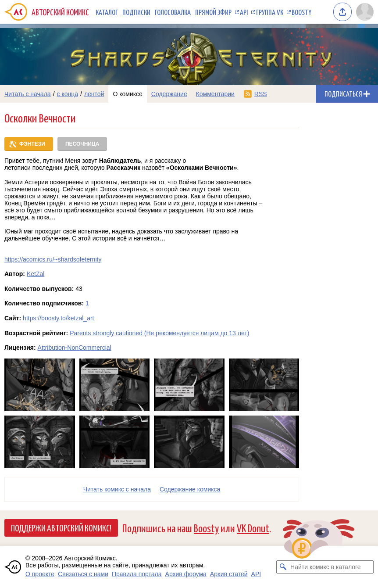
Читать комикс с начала (117, 489)
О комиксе (127, 94)
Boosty (301, 12)
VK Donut (253, 528)
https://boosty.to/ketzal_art (58, 318)
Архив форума (186, 574)
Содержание (169, 94)
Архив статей (229, 574)
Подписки (136, 12)
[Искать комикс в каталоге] (283, 567)
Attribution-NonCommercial (75, 348)
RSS (261, 94)
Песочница (82, 144)
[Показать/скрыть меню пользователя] (365, 12)
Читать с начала (28, 94)
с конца (68, 94)
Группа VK (270, 12)
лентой (94, 94)
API (244, 12)
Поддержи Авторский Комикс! (61, 527)
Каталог (107, 12)
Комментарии (215, 94)
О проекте (40, 574)
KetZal (36, 274)
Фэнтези (32, 144)
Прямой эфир (213, 12)
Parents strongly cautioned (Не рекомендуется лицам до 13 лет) (159, 333)
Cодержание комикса (190, 489)
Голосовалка (173, 12)
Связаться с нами (83, 574)
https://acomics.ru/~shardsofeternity (53, 259)
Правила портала (137, 574)
